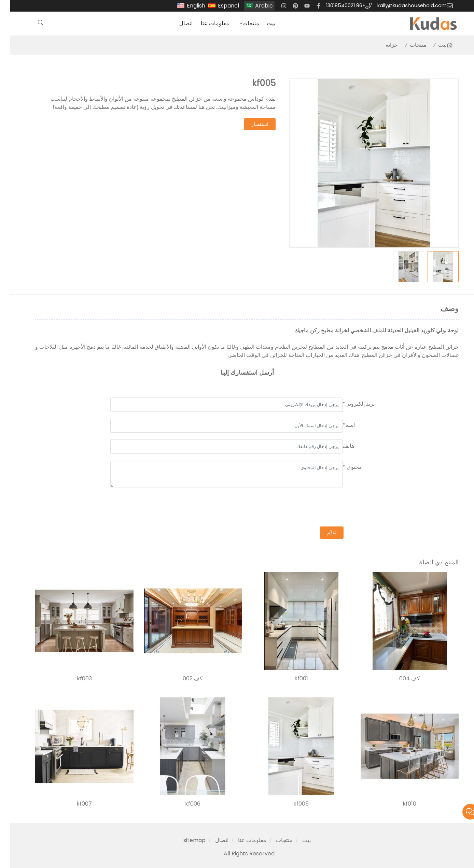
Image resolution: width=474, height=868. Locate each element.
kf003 (74, 679)
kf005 (291, 804)
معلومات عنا (205, 23)
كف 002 (183, 679)
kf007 (74, 804)
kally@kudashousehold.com (402, 5)
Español (219, 6)
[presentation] (322, 508)
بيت (261, 23)
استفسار (250, 124)
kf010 (400, 804)
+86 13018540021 (336, 5)
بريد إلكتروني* (349, 404)
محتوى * (342, 467)
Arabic (254, 6)
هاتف (338, 446)
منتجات (241, 23)
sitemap (185, 840)
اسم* (339, 425)
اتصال (176, 23)
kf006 (183, 804)
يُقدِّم (322, 533)
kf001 (291, 679)
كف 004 (400, 679)
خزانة (382, 45)
